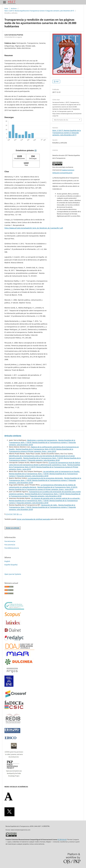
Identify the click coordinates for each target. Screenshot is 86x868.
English (7, 561)
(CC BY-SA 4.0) (62, 840)
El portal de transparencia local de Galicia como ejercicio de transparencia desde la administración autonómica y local (44, 464)
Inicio (6, 8)
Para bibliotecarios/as (12, 548)
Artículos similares (13, 436)
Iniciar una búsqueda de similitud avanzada (33, 519)
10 (17, 514)
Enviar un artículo (13, 528)
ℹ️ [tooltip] (35, 151)
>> (21, 514)
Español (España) (11, 565)
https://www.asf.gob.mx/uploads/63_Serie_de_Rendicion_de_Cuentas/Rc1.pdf (34, 228)
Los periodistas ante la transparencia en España (61, 471)
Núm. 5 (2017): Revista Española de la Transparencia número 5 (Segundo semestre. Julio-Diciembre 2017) (39, 11)
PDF (57, 82)
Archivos (14, 8)
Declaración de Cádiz (49, 505)
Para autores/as (10, 545)
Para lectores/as (10, 541)
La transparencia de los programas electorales (46, 478)
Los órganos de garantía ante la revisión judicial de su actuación (56, 498)
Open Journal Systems (13, 574)
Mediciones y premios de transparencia (42, 440)
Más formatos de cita (61, 120)
